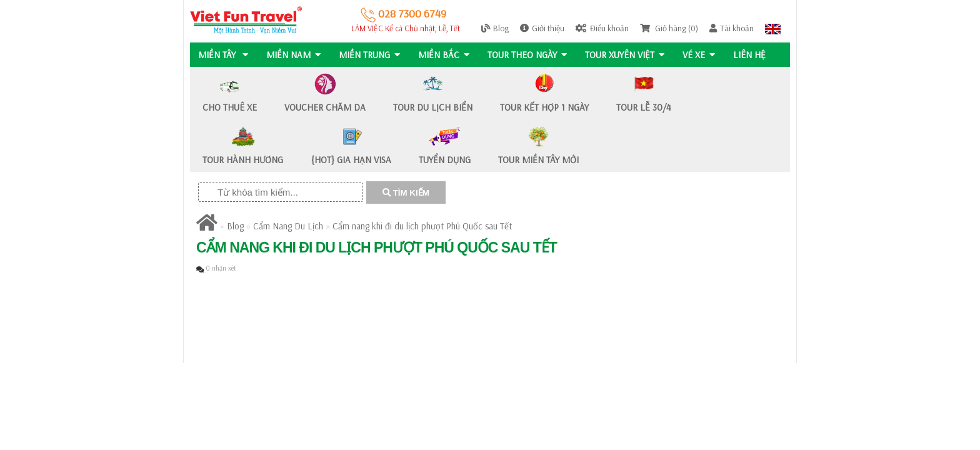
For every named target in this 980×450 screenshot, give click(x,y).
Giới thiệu (542, 28)
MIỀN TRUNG (371, 55)
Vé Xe (702, 55)
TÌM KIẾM (406, 193)
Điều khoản (602, 28)
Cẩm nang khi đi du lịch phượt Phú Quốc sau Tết (422, 226)
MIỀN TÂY (223, 55)
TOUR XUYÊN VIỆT (628, 55)
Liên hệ (754, 55)
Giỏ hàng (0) (669, 28)
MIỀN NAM (294, 55)
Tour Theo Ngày (530, 55)
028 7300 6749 (403, 13)
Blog (495, 28)
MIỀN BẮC (446, 55)
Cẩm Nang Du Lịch (288, 226)
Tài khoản (732, 28)
